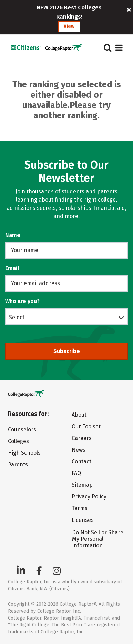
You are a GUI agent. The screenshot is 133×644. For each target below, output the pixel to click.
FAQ (76, 473)
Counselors (22, 430)
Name (13, 235)
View (69, 26)
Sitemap (82, 485)
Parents (18, 465)
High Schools (24, 453)
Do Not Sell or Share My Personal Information (98, 539)
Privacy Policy (89, 497)
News (79, 450)
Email (12, 268)
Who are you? (22, 301)
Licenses (83, 520)
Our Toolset (86, 426)
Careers (82, 438)
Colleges (18, 441)
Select (17, 317)
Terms (80, 508)
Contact (81, 461)
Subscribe (67, 351)
